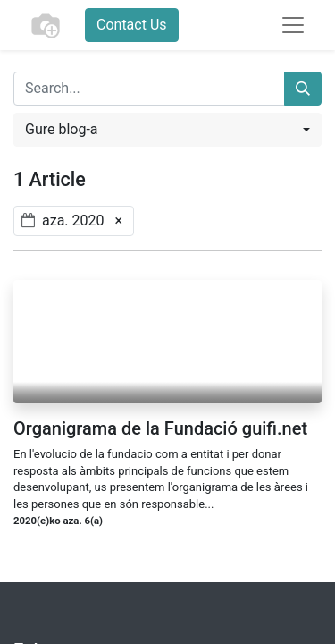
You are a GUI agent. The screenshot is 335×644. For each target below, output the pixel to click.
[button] (167, 130)
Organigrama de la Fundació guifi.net (160, 428)
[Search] (303, 89)
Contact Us (132, 25)
